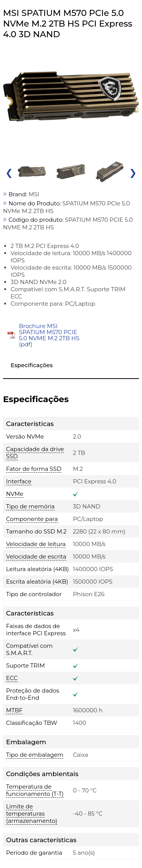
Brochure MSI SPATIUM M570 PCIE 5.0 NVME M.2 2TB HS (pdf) (49, 335)
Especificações (32, 365)
